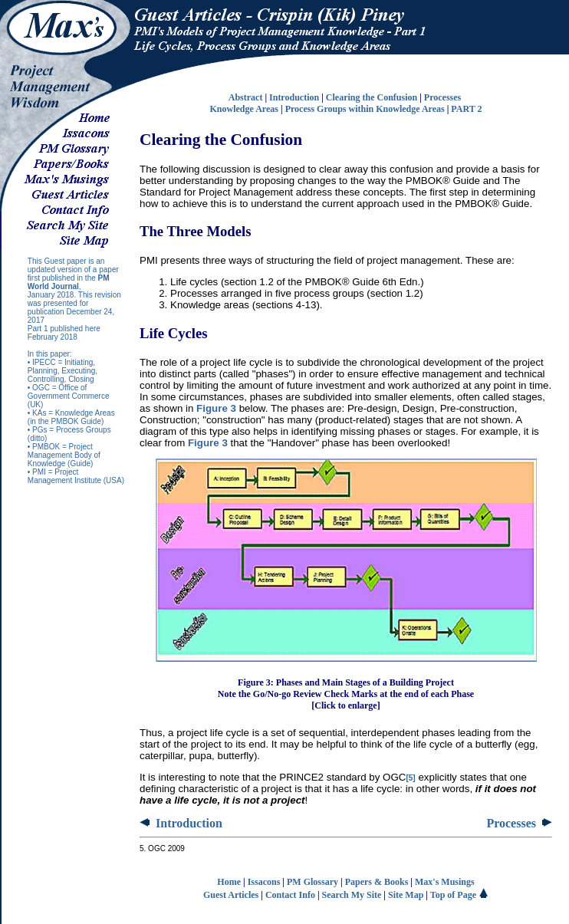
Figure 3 (216, 408)
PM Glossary (312, 882)
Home (229, 882)
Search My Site (352, 895)
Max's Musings (445, 882)
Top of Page (459, 895)
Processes (444, 97)
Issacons (264, 882)
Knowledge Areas (244, 109)
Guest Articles (231, 895)
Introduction (294, 97)
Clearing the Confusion (372, 97)
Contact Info (290, 895)
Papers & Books (377, 882)
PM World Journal (69, 282)
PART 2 (466, 109)
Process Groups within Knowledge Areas (365, 109)
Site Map (406, 895)
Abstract (246, 97)
